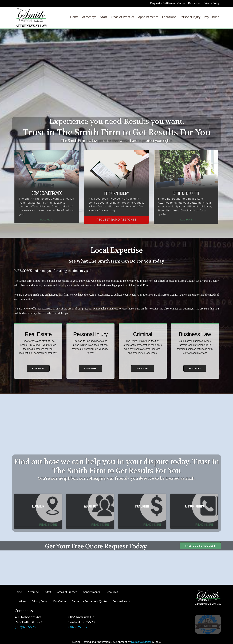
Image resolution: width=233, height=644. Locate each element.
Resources (194, 3)
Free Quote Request (200, 546)
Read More (47, 220)
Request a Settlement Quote (168, 3)
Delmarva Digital (141, 642)
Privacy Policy (212, 3)
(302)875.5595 (25, 627)
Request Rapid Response (116, 220)
